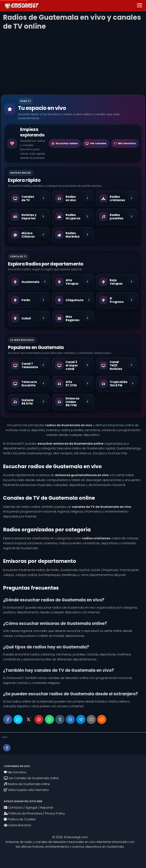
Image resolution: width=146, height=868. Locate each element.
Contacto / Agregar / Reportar (29, 808)
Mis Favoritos (15, 772)
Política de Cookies (20, 819)
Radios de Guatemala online (27, 784)
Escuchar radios (65, 143)
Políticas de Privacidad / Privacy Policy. (35, 813)
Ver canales (96, 143)
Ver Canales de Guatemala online (31, 778)
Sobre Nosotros (17, 825)
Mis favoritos (125, 143)
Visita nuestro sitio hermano (26, 790)
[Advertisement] (73, 61)
